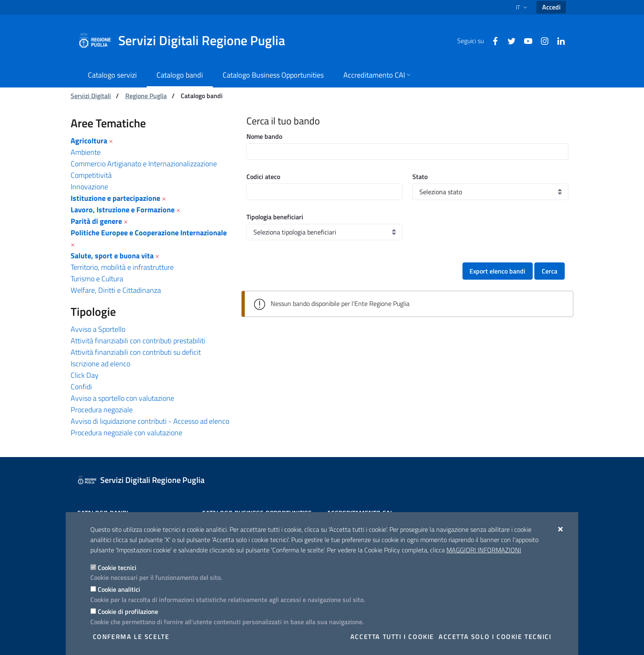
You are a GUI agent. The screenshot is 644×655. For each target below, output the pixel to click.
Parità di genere (96, 221)
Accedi (551, 7)
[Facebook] (492, 40)
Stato (420, 177)
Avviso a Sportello (98, 329)
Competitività (91, 175)
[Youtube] (525, 40)
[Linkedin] (558, 40)
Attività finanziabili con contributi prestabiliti (138, 341)
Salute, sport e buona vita (112, 256)
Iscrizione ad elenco (100, 364)
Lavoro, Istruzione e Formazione (123, 210)
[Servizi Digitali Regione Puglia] (186, 41)
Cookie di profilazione (128, 611)
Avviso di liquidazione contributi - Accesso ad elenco (150, 421)
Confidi (81, 387)
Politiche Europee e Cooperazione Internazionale (149, 233)
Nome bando (264, 136)
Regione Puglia (146, 96)
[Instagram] (541, 40)
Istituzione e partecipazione (115, 198)
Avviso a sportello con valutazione (122, 398)
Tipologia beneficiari (275, 217)
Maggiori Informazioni (484, 550)
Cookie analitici (119, 589)
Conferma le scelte (131, 637)
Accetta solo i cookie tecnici (495, 637)
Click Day (85, 375)
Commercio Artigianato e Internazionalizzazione (144, 164)
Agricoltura (89, 141)
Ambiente (86, 152)
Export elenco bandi (497, 271)
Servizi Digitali (91, 96)
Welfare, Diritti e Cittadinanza (116, 290)
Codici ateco (263, 177)
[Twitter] (508, 40)
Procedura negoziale (102, 410)
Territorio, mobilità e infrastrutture (122, 267)
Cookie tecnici (117, 568)
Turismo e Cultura (97, 279)
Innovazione (89, 187)
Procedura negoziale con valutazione (126, 433)
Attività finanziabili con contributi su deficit (136, 352)
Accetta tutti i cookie (392, 637)
